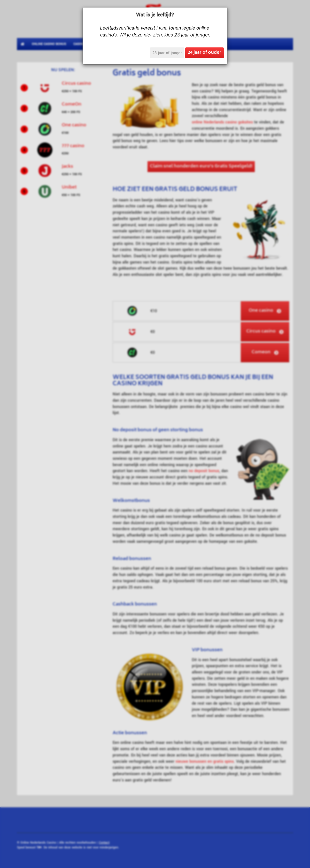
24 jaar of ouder (205, 53)
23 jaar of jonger (167, 53)
